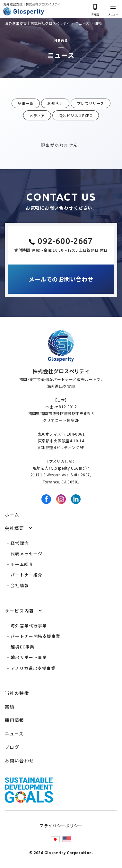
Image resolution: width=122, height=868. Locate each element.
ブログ (12, 747)
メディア (37, 115)
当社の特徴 (17, 693)
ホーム (12, 515)
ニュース (14, 733)
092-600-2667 (65, 241)
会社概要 (14, 528)
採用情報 (14, 720)
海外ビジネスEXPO (76, 115)
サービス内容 (19, 611)
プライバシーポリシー (61, 825)
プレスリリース (91, 103)
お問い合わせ (19, 760)
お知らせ (55, 103)
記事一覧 (26, 103)
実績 (10, 707)
